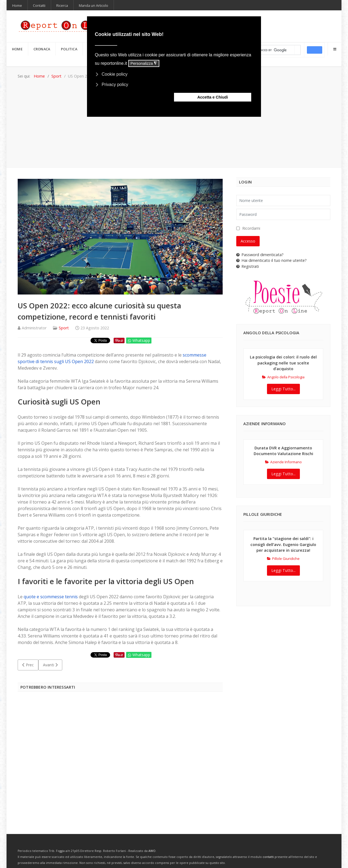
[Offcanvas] (335, 49)
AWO (152, 851)
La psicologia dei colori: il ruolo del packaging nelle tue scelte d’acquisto (283, 363)
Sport (64, 328)
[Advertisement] (174, 120)
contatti (268, 857)
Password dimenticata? (260, 255)
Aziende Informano (283, 462)
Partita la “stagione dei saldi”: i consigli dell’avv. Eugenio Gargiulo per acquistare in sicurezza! (283, 544)
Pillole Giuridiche (283, 559)
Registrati (248, 266)
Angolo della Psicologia (283, 377)
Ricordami (251, 228)
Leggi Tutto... (283, 389)
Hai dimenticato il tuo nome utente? (271, 260)
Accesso (248, 241)
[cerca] (273, 50)
